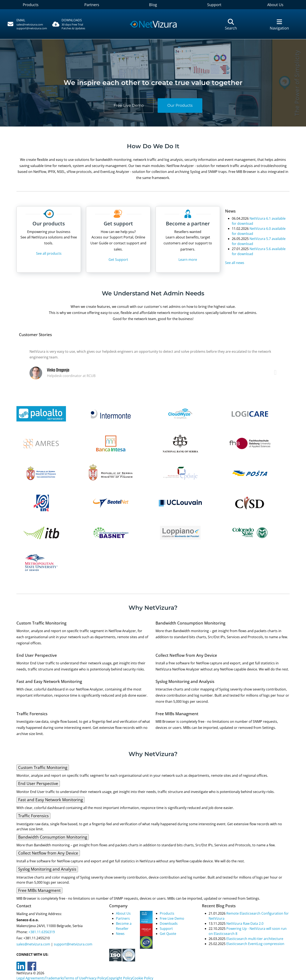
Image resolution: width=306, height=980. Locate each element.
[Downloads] (75, 24)
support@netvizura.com (32, 28)
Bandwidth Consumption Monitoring (53, 837)
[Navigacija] (279, 24)
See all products (49, 253)
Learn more (188, 260)
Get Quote (168, 934)
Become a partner (188, 223)
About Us (123, 913)
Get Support (118, 260)
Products (31, 5)
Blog (153, 5)
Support (214, 5)
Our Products (180, 105)
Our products (49, 223)
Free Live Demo (129, 105)
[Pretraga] (231, 24)
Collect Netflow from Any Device (48, 853)
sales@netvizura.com (30, 24)
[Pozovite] (27, 24)
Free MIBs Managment (39, 890)
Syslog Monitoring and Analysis (47, 869)
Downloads (169, 923)
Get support (118, 223)
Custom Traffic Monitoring (43, 767)
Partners (92, 5)
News (120, 934)
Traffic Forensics (33, 816)
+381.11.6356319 (41, 932)
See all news (235, 263)
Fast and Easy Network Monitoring (50, 800)
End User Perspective (38, 783)
